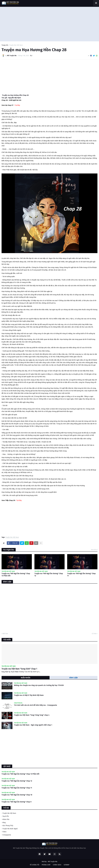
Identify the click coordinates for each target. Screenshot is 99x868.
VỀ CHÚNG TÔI (35, 865)
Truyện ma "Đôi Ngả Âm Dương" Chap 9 (16, 802)
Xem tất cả (94, 550)
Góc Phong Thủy (8, 826)
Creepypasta (7, 835)
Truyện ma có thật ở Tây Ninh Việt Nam (29, 695)
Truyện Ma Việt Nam (16, 45)
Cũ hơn (94, 634)
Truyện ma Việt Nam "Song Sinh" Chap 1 (19, 669)
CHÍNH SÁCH (57, 865)
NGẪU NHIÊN (26, 678)
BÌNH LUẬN (73, 678)
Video (4, 832)
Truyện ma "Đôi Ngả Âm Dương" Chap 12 (49, 575)
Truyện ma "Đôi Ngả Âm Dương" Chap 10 (17, 795)
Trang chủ (5, 45)
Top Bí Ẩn (6, 816)
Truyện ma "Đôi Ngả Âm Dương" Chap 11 (81, 575)
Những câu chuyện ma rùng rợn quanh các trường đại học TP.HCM (39, 685)
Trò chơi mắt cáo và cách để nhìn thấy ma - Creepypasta (35, 705)
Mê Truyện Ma (53, 862)
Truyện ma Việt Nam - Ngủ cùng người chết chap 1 (33, 725)
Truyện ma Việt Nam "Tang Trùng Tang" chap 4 (32, 715)
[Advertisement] (49, 24)
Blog (4, 823)
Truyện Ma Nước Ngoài (10, 829)
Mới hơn (5, 634)
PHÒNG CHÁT (46, 865)
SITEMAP (67, 865)
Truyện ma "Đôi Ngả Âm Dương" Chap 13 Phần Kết (16, 575)
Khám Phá (6, 819)
